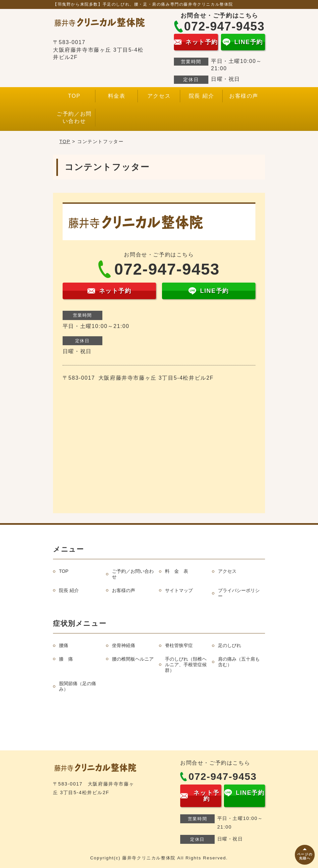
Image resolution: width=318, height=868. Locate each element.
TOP (74, 96)
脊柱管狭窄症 (179, 645)
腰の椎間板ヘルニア (133, 659)
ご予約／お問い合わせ (74, 117)
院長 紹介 (201, 96)
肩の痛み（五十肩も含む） (239, 662)
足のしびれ (230, 645)
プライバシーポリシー (239, 593)
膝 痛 (66, 659)
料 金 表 (177, 571)
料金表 (117, 96)
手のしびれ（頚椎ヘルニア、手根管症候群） (186, 665)
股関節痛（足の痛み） (78, 686)
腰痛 (64, 645)
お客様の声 (244, 96)
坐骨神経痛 (124, 645)
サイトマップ (179, 590)
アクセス (159, 96)
